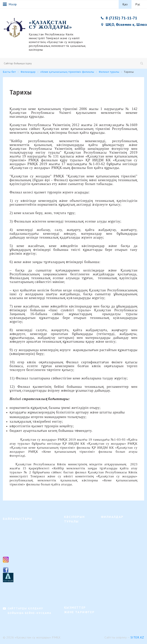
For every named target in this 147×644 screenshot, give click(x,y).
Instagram (18, 559)
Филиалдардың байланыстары (22, 593)
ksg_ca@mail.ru (21, 549)
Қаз (125, 4)
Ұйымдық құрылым (76, 536)
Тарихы (69, 543)
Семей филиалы (111, 542)
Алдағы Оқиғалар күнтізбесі (75, 569)
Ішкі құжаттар (73, 577)
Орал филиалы (110, 554)
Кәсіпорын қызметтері (78, 621)
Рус (138, 4)
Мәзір (10, 4)
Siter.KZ (137, 637)
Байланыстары (73, 561)
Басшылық (71, 549)
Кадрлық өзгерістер (77, 595)
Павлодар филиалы (113, 548)
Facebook (18, 569)
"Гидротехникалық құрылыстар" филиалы (122, 534)
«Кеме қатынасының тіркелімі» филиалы (121, 590)
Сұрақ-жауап (72, 589)
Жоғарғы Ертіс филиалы (116, 526)
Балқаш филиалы (112, 572)
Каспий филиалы (111, 560)
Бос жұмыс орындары (78, 555)
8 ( (11, 541)
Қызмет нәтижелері (76, 583)
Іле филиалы (109, 566)
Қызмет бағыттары (76, 530)
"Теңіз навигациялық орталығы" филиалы (121, 580)
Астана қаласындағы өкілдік (119, 598)
